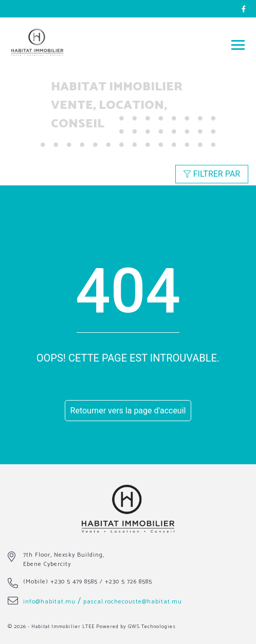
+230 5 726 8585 (129, 582)
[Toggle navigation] (238, 44)
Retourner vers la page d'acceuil (128, 411)
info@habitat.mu (49, 602)
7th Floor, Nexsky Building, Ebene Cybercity (64, 560)
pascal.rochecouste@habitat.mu (133, 602)
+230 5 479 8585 (74, 582)
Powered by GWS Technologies (136, 627)
